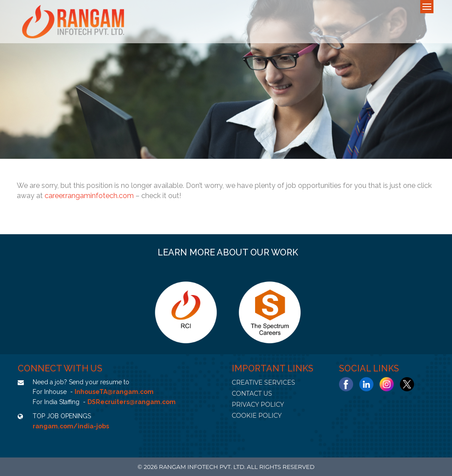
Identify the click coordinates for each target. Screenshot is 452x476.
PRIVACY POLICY (258, 405)
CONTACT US (252, 394)
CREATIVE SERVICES (263, 382)
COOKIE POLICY (257, 416)
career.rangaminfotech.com (89, 196)
